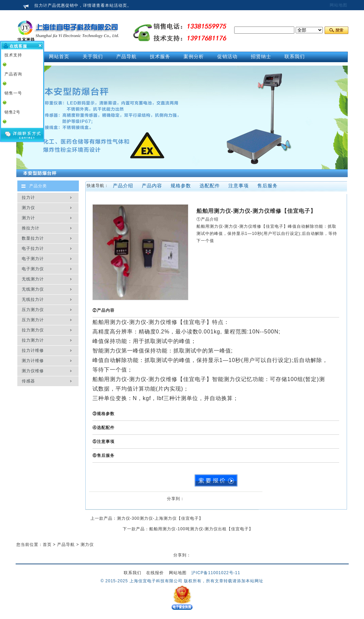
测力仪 (28, 208)
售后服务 (267, 186)
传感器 (28, 381)
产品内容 (152, 186)
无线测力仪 (33, 289)
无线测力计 (33, 279)
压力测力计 (33, 320)
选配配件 (210, 186)
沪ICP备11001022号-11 (216, 573)
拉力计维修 (33, 350)
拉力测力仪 (33, 330)
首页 (47, 545)
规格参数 (181, 186)
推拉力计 (31, 228)
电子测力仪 (33, 269)
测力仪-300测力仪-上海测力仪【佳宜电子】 (160, 518)
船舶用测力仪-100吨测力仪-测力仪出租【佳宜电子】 (201, 529)
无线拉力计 (33, 299)
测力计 (28, 218)
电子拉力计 (33, 248)
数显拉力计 (33, 238)
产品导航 (66, 545)
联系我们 (133, 573)
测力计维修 (33, 361)
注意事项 (239, 186)
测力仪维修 (33, 371)
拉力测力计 (33, 340)
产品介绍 (123, 186)
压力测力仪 (33, 310)
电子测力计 (33, 259)
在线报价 (155, 573)
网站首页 (59, 56)
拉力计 (28, 197)
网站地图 (339, 5)
